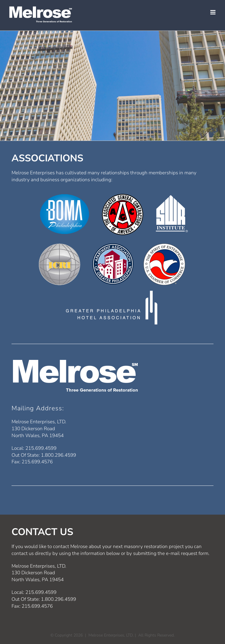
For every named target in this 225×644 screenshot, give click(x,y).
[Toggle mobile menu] (213, 12)
